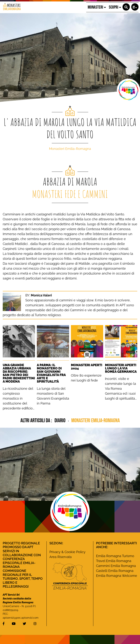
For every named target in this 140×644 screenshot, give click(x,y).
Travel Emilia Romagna (114, 561)
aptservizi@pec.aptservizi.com (21, 618)
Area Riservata (61, 557)
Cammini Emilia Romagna (116, 566)
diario (60, 421)
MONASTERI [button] (97, 7)
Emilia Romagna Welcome (117, 576)
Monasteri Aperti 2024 (87, 367)
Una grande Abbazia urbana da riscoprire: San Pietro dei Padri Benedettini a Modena (19, 373)
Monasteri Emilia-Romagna (70, 149)
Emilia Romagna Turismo (115, 556)
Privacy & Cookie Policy (67, 552)
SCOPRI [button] (115, 7)
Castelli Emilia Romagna (115, 571)
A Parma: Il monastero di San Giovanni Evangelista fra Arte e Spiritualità (51, 373)
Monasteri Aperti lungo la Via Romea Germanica (121, 368)
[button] (126, 7)
